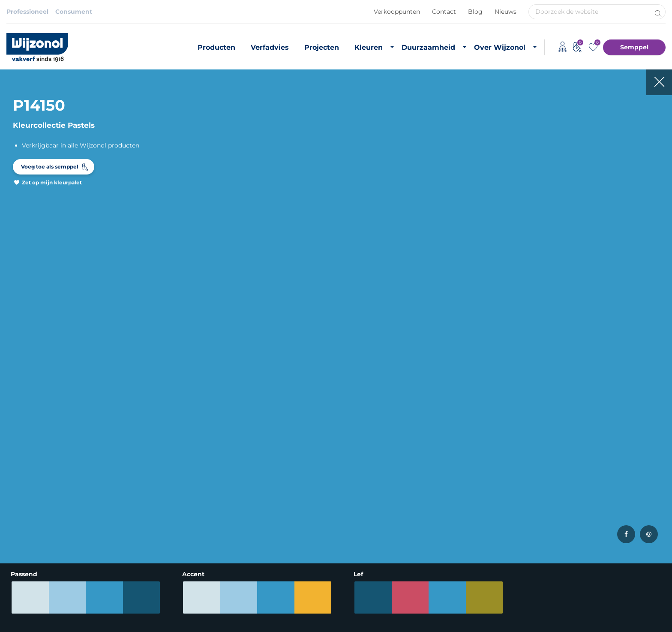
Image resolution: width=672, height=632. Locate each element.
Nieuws (505, 12)
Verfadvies (270, 47)
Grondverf (22, 484)
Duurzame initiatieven (376, 507)
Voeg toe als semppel (50, 167)
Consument (74, 12)
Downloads (471, 484)
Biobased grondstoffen (377, 484)
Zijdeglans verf (28, 519)
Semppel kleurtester (149, 519)
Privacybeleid (71, 610)
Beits (14, 507)
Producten (216, 47)
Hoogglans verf (30, 530)
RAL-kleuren (136, 484)
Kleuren (369, 47)
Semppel (634, 47)
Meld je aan (637, 372)
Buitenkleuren (139, 472)
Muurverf (20, 472)
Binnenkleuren (140, 461)
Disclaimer (23, 610)
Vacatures (469, 472)
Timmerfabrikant (256, 537)
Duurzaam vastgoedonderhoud (390, 472)
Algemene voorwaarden (139, 610)
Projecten (322, 47)
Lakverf (17, 542)
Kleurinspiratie (140, 507)
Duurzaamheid (428, 47)
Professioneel (27, 12)
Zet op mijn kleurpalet (52, 182)
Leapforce (654, 624)
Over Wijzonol (500, 47)
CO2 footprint (363, 496)
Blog (475, 12)
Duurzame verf (365, 461)
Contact (444, 12)
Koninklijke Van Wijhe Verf (284, 610)
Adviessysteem (210, 610)
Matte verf (22, 496)
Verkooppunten (397, 12)
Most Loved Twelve (147, 496)
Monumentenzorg (258, 549)
